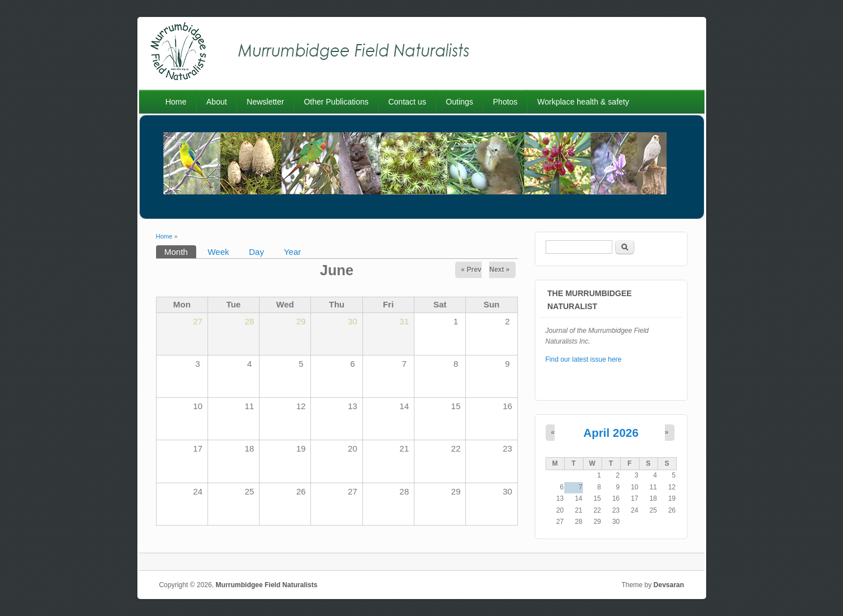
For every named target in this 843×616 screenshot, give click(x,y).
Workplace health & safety (583, 102)
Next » (499, 270)
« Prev (471, 270)
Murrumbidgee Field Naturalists (266, 585)
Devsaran (669, 585)
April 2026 (611, 433)
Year (292, 252)
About (217, 102)
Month (181, 251)
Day (256, 252)
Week (218, 252)
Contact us (407, 102)
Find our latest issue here (584, 359)
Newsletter (265, 102)
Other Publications (336, 102)
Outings (460, 102)
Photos (505, 102)
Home (176, 102)
